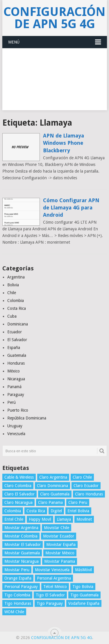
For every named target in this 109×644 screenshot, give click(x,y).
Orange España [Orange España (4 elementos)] (18, 578)
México (14, 371)
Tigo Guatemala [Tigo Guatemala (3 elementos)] (84, 595)
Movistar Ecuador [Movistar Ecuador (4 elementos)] (59, 536)
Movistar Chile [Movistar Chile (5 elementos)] (57, 528)
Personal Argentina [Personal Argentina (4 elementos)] (54, 578)
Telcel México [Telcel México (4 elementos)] (55, 587)
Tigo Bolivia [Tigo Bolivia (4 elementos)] (83, 587)
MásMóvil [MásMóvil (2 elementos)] (83, 570)
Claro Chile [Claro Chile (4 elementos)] (82, 477)
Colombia (16, 301)
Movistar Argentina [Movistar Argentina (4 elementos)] (21, 528)
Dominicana (18, 324)
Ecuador (15, 332)
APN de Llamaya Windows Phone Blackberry (64, 143)
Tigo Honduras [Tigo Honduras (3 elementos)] (18, 603)
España (14, 348)
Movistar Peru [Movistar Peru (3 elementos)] (17, 570)
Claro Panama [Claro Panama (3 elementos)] (50, 502)
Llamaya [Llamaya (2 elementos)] (64, 519)
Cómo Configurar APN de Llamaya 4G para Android (71, 208)
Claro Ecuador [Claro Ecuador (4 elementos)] (86, 486)
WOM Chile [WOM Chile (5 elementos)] (14, 612)
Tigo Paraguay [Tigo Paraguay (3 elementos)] (50, 603)
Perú (11, 402)
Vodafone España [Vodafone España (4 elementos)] (84, 603)
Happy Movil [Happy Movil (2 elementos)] (40, 519)
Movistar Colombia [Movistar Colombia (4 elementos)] (21, 536)
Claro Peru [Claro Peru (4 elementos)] (78, 502)
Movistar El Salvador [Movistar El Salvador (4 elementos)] (23, 544)
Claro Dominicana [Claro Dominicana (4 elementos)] (52, 486)
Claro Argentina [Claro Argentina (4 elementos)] (53, 477)
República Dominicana (27, 418)
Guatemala (17, 355)
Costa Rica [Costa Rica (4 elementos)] (36, 511)
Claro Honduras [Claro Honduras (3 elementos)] (89, 494)
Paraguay (16, 395)
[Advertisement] (54, 83)
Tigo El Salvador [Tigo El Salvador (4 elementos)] (50, 595)
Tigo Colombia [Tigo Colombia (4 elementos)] (17, 595)
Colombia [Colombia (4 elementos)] (13, 511)
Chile (12, 293)
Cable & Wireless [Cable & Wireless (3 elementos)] (19, 477)
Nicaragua (16, 379)
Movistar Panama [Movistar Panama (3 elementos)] (60, 561)
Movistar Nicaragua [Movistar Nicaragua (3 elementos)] (22, 561)
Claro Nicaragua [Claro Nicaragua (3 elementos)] (18, 502)
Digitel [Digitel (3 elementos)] (56, 511)
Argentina (16, 277)
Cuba (12, 316)
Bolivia (13, 285)
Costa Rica (17, 308)
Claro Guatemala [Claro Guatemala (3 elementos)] (55, 494)
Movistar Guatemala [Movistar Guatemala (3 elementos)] (22, 553)
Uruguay (15, 426)
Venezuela (16, 434)
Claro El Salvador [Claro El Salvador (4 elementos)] (19, 494)
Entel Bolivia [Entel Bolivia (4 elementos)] (78, 511)
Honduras (16, 363)
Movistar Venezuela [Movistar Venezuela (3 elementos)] (52, 570)
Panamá (14, 387)
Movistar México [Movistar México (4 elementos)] (60, 553)
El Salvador (17, 340)
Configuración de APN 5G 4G (54, 18)
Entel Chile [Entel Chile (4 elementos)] (14, 519)
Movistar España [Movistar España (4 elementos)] (61, 544)
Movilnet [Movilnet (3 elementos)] (84, 519)
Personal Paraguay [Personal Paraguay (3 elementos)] (21, 587)
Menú (14, 42)
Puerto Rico (18, 410)
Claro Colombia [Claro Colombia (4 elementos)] (18, 486)
